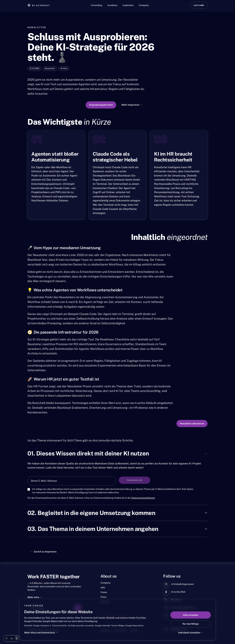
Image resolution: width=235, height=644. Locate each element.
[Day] (6, 638)
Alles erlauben (191, 615)
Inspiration (128, 5)
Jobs (103, 587)
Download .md (134, 480)
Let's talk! (199, 5)
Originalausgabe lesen (101, 105)
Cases (104, 592)
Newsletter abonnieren (192, 424)
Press (103, 597)
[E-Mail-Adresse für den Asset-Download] (72, 481)
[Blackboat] (39, 5)
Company (144, 5)
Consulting (97, 5)
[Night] (17, 638)
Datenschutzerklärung (143, 498)
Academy (112, 5)
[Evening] (12, 638)
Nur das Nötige (191, 624)
